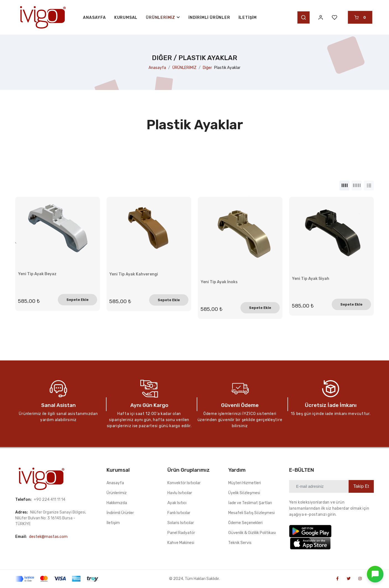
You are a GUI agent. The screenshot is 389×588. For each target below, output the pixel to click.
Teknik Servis (240, 543)
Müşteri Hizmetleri (245, 483)
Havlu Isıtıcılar (180, 493)
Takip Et (361, 486)
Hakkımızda (117, 503)
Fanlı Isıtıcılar (179, 513)
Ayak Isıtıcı (177, 503)
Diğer (207, 68)
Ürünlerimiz (117, 493)
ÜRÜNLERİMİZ (184, 68)
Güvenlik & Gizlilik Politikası (252, 533)
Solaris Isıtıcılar (181, 523)
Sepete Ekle (77, 300)
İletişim (248, 18)
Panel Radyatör (181, 533)
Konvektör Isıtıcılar (184, 483)
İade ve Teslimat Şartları (250, 503)
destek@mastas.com (48, 537)
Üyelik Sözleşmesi (244, 493)
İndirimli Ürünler (209, 18)
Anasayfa (157, 68)
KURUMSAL (126, 18)
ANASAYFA (94, 18)
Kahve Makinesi (181, 543)
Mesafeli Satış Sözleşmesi (251, 513)
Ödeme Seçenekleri (245, 523)
